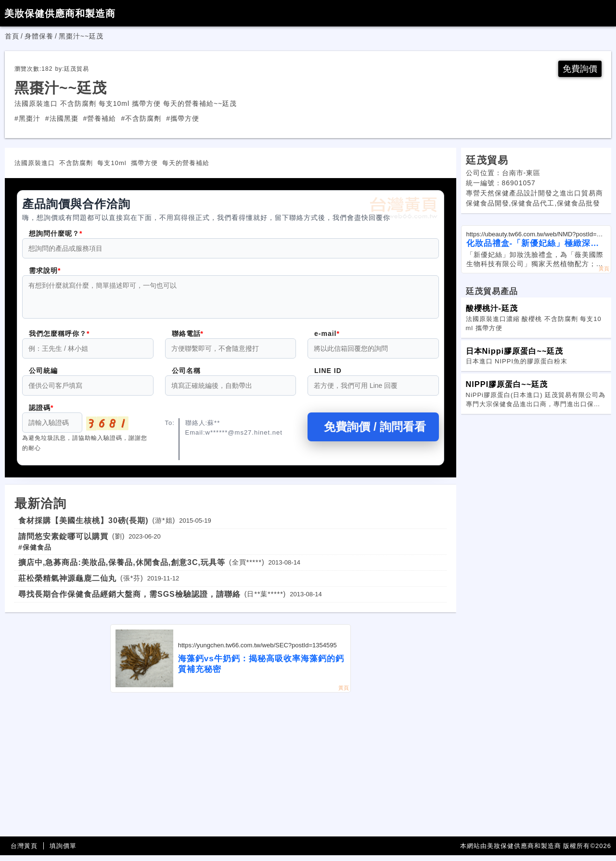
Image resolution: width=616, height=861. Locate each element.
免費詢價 (580, 69)
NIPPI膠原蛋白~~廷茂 (507, 384)
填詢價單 (63, 852)
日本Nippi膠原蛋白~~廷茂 (515, 351)
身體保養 (39, 36)
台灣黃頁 (24, 852)
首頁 (12, 36)
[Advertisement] (231, 771)
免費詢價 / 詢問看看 (373, 432)
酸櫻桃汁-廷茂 (492, 308)
